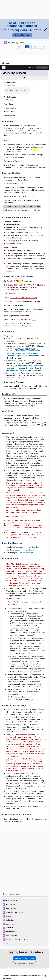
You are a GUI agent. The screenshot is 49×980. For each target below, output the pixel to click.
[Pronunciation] (23, 25)
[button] (42, 2)
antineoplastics (10, 43)
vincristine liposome (15, 8)
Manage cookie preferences (24, 972)
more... (5, 878)
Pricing (31, 2)
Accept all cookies (24, 957)
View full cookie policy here (14, 949)
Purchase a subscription (25, 893)
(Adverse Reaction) (31, 482)
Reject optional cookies (25, 964)
